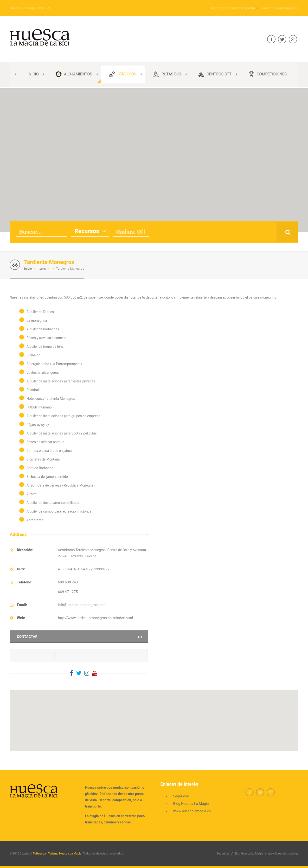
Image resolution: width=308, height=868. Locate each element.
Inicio (28, 268)
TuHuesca (39, 853)
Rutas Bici (167, 74)
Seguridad (181, 796)
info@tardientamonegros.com (80, 604)
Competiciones (267, 74)
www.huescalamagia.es (281, 8)
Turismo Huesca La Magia (65, 853)
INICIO (33, 74)
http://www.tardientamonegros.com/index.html (93, 617)
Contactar (27, 636)
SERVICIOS (123, 74)
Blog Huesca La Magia (190, 803)
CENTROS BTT (215, 74)
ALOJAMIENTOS (74, 74)
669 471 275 (67, 591)
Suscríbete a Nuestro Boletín (236, 8)
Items (41, 268)
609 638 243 (67, 582)
